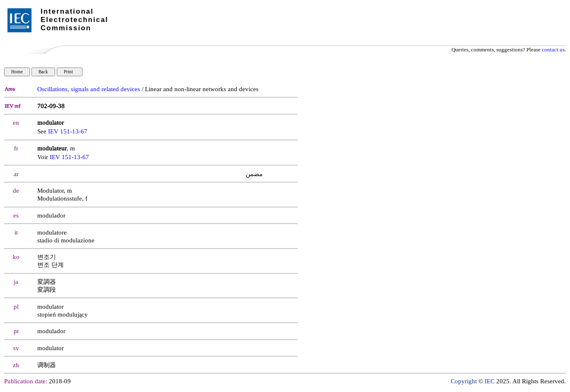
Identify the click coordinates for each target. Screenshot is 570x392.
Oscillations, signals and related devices (89, 89)
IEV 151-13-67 (68, 132)
